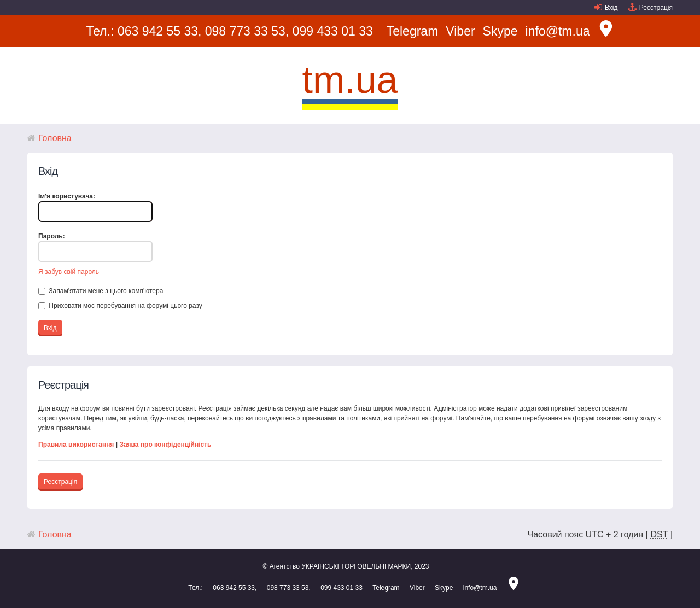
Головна (55, 138)
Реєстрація (656, 8)
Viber (460, 31)
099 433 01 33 (333, 31)
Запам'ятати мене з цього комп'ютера (101, 291)
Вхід (611, 8)
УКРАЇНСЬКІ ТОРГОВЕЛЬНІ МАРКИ (356, 566)
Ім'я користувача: (67, 196)
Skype (500, 31)
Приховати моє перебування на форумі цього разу (120, 306)
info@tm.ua (558, 31)
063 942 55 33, (159, 31)
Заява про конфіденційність (165, 445)
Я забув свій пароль (69, 272)
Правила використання (76, 445)
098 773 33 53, (247, 31)
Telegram (413, 31)
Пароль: (52, 236)
